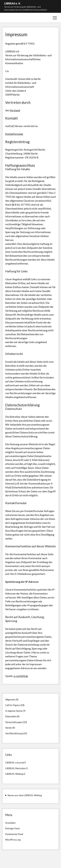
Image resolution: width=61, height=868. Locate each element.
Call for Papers (13, 705)
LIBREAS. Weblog (14, 774)
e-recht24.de (21, 676)
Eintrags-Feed (12, 828)
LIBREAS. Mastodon (15, 768)
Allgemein (10, 699)
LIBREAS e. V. (12, 3)
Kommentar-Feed (14, 834)
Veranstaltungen (14, 722)
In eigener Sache (14, 711)
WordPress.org (13, 840)
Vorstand (15, 110)
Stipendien (11, 716)
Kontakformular (14, 134)
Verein (9, 728)
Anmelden (10, 823)
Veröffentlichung (14, 733)
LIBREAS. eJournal (15, 763)
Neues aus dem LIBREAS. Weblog (25, 795)
